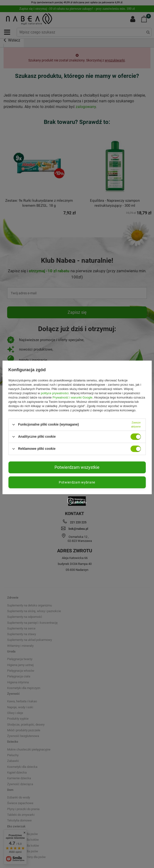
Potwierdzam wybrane (77, 482)
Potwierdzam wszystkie (77, 467)
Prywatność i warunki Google (73, 397)
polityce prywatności (55, 393)
